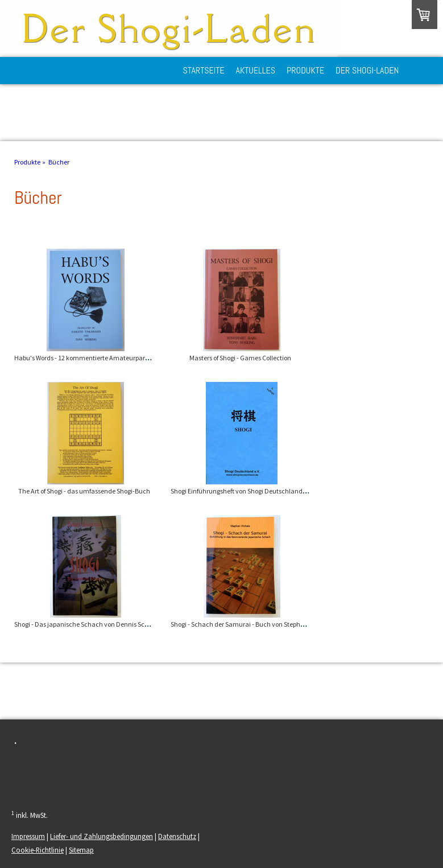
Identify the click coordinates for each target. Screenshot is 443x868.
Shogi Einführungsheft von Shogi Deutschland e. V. (243, 491)
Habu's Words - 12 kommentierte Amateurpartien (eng (92, 358)
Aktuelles (256, 70)
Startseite (204, 70)
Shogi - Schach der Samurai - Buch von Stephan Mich (247, 624)
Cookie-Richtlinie (38, 850)
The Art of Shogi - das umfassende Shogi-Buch (84, 491)
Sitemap (81, 850)
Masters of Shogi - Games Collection (240, 358)
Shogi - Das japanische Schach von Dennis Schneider (91, 624)
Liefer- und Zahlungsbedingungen (102, 836)
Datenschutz (177, 836)
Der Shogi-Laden (367, 70)
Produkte (305, 70)
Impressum (28, 836)
